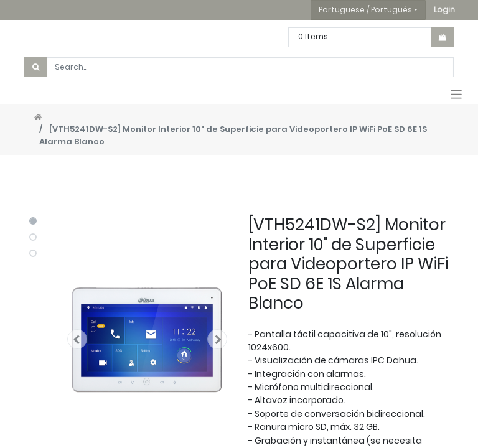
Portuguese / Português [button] (365, 10)
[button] (444, 10)
